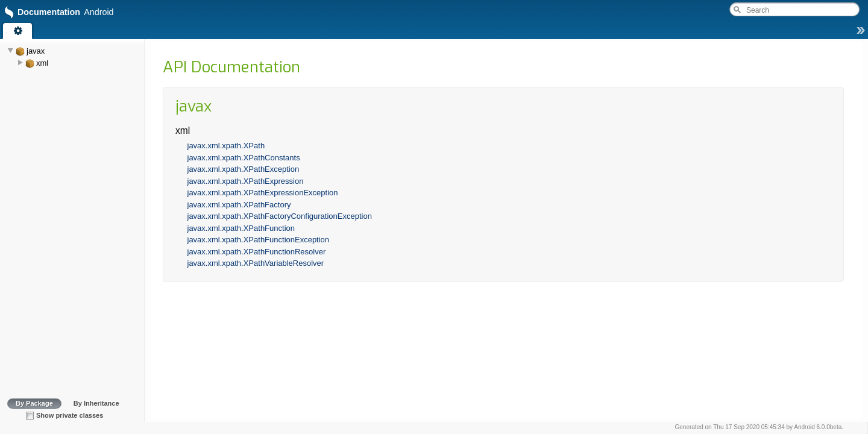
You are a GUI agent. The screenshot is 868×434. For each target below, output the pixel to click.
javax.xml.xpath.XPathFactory (239, 205)
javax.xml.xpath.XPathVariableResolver (256, 263)
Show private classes (70, 415)
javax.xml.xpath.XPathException (244, 169)
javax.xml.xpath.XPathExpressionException (263, 193)
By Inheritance (96, 403)
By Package (34, 403)
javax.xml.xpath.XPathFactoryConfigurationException (280, 216)
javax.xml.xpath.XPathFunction (241, 228)
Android (804, 427)
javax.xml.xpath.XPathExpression (246, 181)
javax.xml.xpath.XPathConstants (244, 158)
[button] (861, 33)
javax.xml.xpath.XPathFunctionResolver (257, 252)
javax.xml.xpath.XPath (226, 146)
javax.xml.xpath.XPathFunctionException (259, 240)
